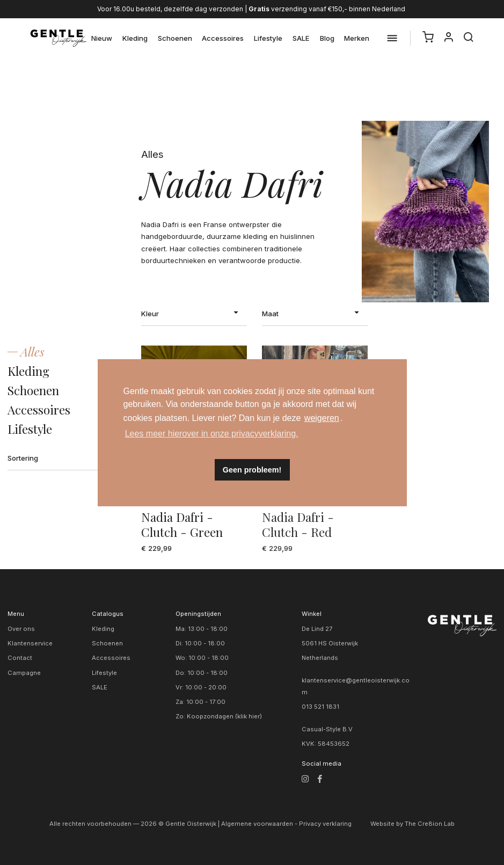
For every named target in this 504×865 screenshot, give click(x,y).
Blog (327, 38)
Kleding (135, 38)
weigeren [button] (322, 418)
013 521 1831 (320, 707)
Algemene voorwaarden (257, 824)
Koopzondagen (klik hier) (224, 716)
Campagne (24, 673)
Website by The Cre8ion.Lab (412, 824)
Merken (357, 38)
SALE (301, 38)
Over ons (21, 629)
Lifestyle (268, 38)
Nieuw (102, 38)
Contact (20, 658)
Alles (32, 352)
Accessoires (223, 38)
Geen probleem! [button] (252, 470)
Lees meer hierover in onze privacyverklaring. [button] (212, 434)
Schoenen (175, 38)
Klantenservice (30, 643)
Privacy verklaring (325, 824)
